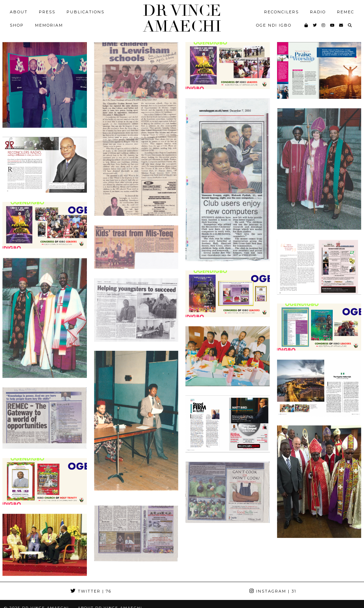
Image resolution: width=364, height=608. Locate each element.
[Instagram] (324, 25)
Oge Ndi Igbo (274, 25)
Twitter (91, 591)
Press (47, 12)
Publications (85, 12)
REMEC (346, 12)
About (19, 12)
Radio (318, 12)
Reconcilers (281, 12)
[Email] (341, 25)
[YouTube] (332, 25)
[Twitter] (315, 25)
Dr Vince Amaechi (182, 19)
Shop (17, 25)
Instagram (273, 591)
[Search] (350, 25)
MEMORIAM (49, 25)
